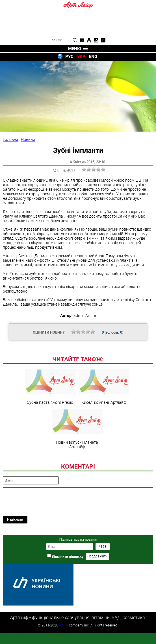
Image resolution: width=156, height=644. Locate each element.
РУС (69, 56)
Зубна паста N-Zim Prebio (50, 426)
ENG (93, 56)
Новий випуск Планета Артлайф (77, 468)
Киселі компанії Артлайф (104, 426)
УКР (81, 56)
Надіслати (15, 558)
